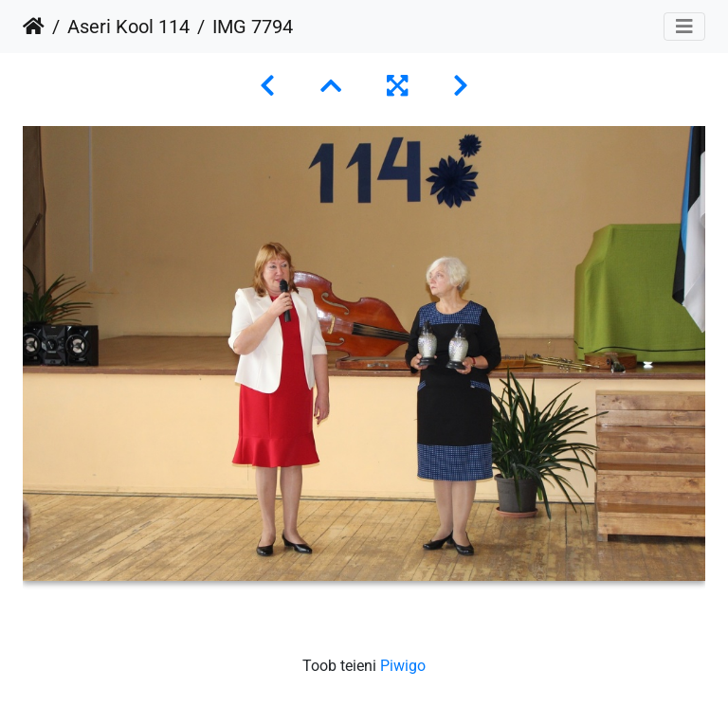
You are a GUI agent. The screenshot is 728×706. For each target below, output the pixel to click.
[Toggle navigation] (684, 27)
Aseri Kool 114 (128, 27)
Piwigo (403, 666)
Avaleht (34, 27)
